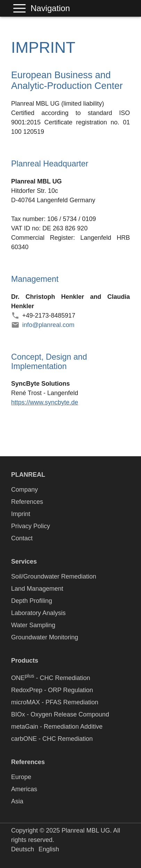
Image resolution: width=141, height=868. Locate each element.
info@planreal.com (48, 325)
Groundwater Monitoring (45, 637)
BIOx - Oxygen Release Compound (60, 714)
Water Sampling (33, 625)
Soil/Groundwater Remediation (54, 576)
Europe (21, 777)
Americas (24, 789)
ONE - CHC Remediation (51, 677)
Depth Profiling (32, 601)
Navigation (21, 8)
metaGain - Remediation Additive (57, 727)
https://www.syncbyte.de (45, 402)
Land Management (37, 589)
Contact (22, 538)
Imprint (21, 514)
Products (25, 661)
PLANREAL (28, 475)
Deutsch (23, 849)
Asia (17, 801)
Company (24, 490)
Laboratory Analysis (38, 613)
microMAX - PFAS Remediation (55, 702)
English (49, 849)
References (27, 502)
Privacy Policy (31, 526)
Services (24, 562)
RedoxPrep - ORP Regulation (52, 690)
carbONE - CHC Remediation (52, 739)
